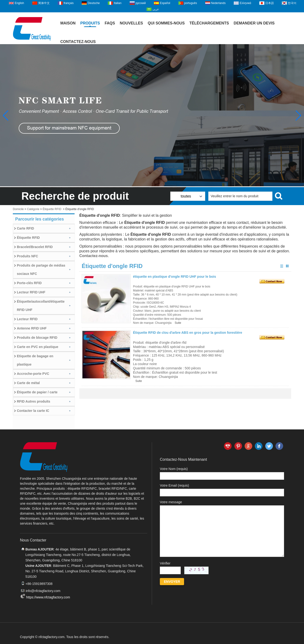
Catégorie (33, 209)
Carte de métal (28, 383)
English (19, 3)
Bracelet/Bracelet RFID (35, 247)
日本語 (270, 3)
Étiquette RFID (52, 209)
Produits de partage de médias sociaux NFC (41, 270)
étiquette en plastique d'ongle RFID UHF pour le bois (174, 277)
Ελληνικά (245, 3)
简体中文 (44, 3)
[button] (298, 116)
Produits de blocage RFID (37, 338)
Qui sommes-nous (166, 23)
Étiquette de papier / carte (37, 392)
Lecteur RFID (27, 319)
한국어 (292, 3)
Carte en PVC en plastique (38, 347)
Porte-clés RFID (29, 283)
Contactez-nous (78, 42)
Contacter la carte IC (33, 411)
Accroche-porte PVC (33, 374)
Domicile (18, 209)
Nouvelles (131, 23)
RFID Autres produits (33, 401)
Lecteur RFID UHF (31, 292)
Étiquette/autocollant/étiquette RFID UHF (41, 306)
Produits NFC (27, 256)
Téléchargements (209, 23)
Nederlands (218, 3)
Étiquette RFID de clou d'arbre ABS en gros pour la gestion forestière (188, 333)
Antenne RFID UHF (32, 328)
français (69, 3)
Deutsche (94, 3)
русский (141, 3)
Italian (118, 3)
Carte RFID (25, 228)
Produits (90, 23)
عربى (156, 9)
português (191, 3)
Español (165, 3)
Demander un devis (254, 23)
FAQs (110, 23)
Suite (178, 323)
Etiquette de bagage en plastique (35, 360)
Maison (68, 23)
